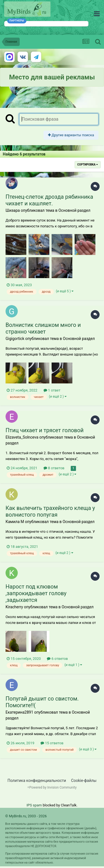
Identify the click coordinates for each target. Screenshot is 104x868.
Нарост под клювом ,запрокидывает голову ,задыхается (36, 593)
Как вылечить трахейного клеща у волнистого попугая (50, 511)
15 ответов (52, 743)
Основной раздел (74, 210)
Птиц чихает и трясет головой (45, 430)
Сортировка (88, 165)
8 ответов (54, 468)
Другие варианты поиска (71, 135)
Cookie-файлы (84, 781)
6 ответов (57, 659)
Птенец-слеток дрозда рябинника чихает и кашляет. (49, 200)
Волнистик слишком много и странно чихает (43, 328)
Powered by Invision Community (53, 787)
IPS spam (34, 805)
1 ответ (52, 390)
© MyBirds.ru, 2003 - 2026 (26, 816)
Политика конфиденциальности (37, 781)
